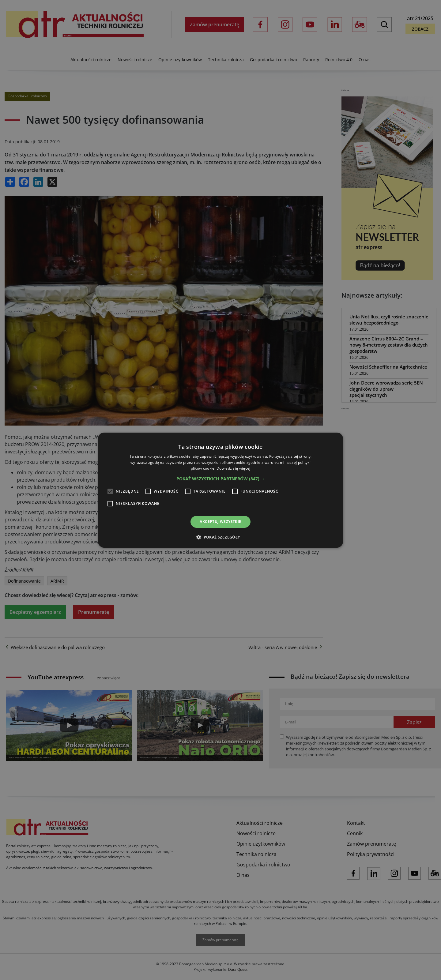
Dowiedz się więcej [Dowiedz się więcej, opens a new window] (233, 468)
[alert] (221, 490)
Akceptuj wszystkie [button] (220, 522)
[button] (221, 479)
